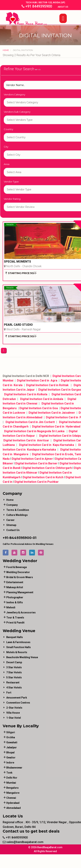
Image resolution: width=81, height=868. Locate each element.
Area (7, 164)
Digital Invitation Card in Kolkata (26, 394)
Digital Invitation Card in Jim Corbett (30, 422)
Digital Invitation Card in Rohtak (48, 385)
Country (8, 129)
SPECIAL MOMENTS (17, 262)
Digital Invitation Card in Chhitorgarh (47, 468)
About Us (63, 7)
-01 (34, 538)
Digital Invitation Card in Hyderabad (57, 427)
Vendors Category (14, 94)
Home (6, 50)
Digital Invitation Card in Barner (36, 463)
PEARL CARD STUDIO (18, 325)
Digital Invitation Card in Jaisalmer (52, 413)
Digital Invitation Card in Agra (37, 380)
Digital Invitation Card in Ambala (41, 399)
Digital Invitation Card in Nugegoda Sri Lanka (34, 431)
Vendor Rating (12, 199)
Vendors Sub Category (17, 112)
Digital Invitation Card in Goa (39, 408)
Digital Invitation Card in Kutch (43, 477)
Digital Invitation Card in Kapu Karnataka (47, 445)
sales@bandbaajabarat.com (23, 842)
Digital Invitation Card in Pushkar (37, 482)
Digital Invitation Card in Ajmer (32, 459)
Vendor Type (11, 182)
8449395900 (20, 538)
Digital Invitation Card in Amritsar (26, 440)
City (6, 147)
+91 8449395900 (37, 6)
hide (38, 70)
